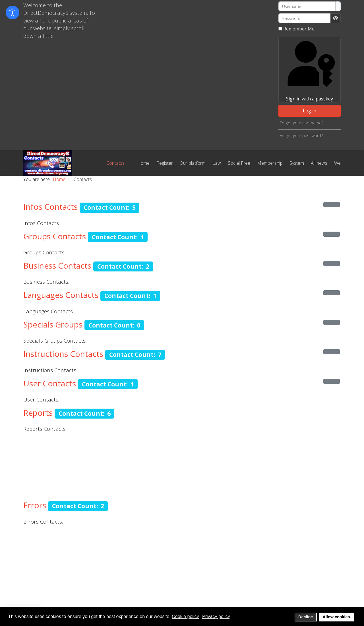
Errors (35, 505)
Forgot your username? (302, 123)
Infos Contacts (50, 207)
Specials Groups (53, 324)
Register (165, 163)
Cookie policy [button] (185, 616)
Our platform (193, 163)
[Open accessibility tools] (13, 13)
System (297, 163)
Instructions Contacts (63, 354)
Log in (310, 111)
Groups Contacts (55, 236)
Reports (38, 413)
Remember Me (299, 29)
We (337, 163)
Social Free (239, 163)
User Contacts (50, 383)
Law (217, 163)
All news (319, 163)
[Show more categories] (332, 205)
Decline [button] (306, 617)
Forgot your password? (301, 136)
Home (143, 163)
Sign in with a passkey (309, 70)
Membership (270, 163)
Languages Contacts (61, 295)
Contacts (115, 163)
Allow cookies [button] (336, 617)
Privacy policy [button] (216, 616)
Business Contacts (57, 265)
